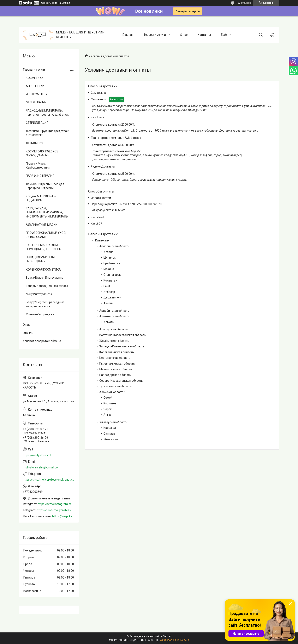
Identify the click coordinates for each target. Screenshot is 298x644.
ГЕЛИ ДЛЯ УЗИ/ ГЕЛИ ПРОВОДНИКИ (40, 259)
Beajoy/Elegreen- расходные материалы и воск (45, 304)
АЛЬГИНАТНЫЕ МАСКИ (42, 225)
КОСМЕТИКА (35, 78)
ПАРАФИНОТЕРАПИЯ (40, 176)
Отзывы (28, 333)
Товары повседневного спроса (47, 286)
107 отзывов (244, 3)
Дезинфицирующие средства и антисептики (47, 133)
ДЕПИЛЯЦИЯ (34, 143)
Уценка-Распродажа (40, 314)
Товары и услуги (155, 35)
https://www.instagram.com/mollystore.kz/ (56, 504)
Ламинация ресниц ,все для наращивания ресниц (45, 186)
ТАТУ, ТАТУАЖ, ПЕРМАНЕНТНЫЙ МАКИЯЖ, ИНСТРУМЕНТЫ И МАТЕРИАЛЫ (47, 212)
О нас (184, 35)
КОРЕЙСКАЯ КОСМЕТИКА (43, 270)
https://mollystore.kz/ (37, 455)
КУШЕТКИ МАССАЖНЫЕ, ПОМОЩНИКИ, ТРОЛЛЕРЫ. (44, 247)
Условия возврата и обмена (42, 341)
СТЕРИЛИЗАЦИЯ (37, 123)
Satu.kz (167, 636)
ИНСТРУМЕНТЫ (37, 94)
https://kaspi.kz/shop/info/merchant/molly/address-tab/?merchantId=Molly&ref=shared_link (63, 516)
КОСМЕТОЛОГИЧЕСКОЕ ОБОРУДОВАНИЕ (42, 153)
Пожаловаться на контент (174, 640)
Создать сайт (49, 3)
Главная (128, 35)
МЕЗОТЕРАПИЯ (36, 102)
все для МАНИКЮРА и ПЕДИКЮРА (41, 198)
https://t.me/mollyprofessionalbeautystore (49, 480)
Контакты (204, 35)
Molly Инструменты (39, 294)
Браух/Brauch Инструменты (45, 278)
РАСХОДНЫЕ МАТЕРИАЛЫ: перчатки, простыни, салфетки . (47, 113)
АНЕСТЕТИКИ (35, 86)
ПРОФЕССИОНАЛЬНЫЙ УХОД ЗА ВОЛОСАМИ (46, 235)
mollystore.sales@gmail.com (42, 467)
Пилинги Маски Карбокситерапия (38, 166)
